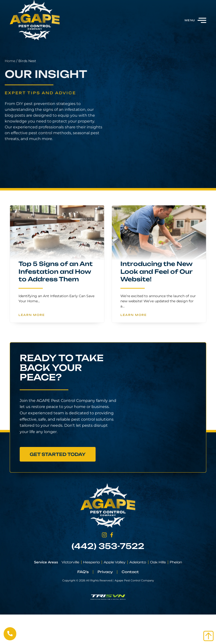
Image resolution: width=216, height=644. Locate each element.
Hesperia (91, 562)
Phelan (176, 562)
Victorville (70, 562)
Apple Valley (115, 562)
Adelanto (138, 562)
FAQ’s (83, 572)
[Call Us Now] (10, 634)
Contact (130, 572)
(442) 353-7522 (108, 546)
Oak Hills (158, 562)
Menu (190, 20)
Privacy (105, 572)
